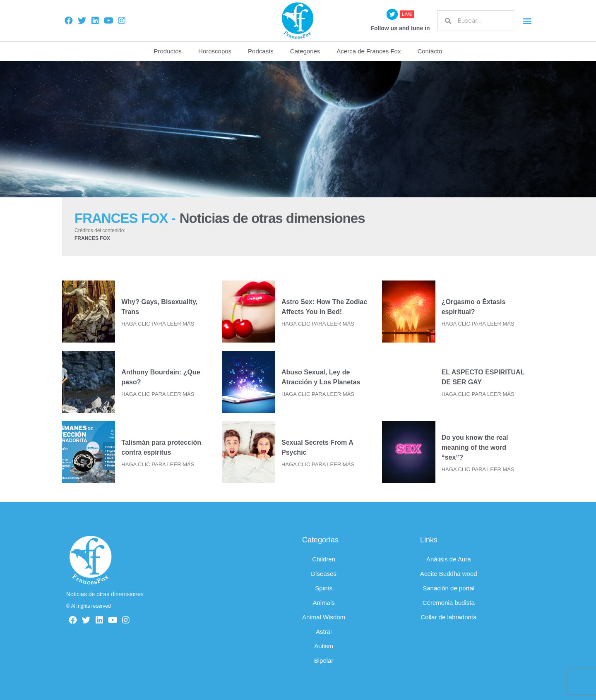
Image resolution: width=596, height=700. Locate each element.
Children (324, 559)
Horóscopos (215, 51)
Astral (324, 632)
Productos (168, 51)
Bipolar (324, 660)
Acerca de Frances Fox (369, 51)
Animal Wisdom (324, 617)
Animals (323, 603)
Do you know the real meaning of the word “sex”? (475, 447)
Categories (305, 51)
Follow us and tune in (400, 28)
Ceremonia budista (449, 603)
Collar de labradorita (448, 617)
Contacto (430, 51)
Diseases (324, 574)
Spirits (324, 588)
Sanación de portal (448, 588)
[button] (527, 21)
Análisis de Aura (449, 559)
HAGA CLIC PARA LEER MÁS (158, 324)
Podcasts (261, 51)
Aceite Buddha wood (449, 574)
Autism (324, 646)
